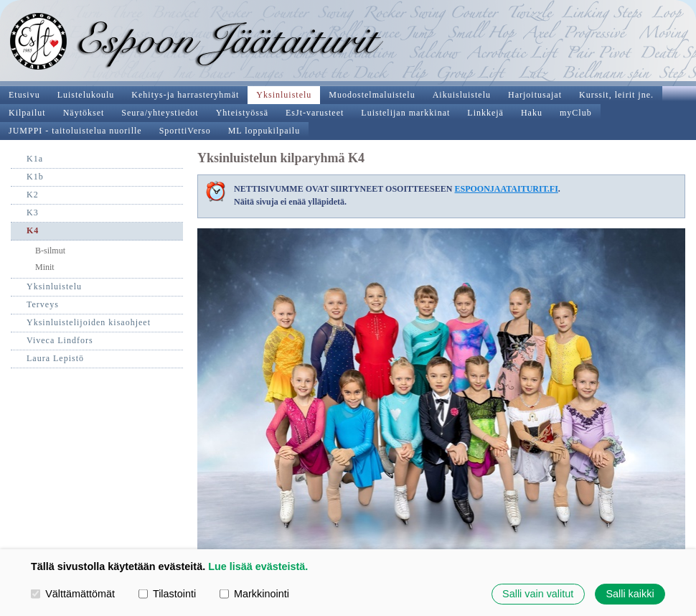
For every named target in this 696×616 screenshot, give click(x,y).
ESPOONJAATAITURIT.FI (506, 189)
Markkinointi (254, 594)
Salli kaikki (630, 594)
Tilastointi (167, 594)
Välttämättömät (73, 594)
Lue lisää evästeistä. (258, 566)
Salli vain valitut (538, 594)
